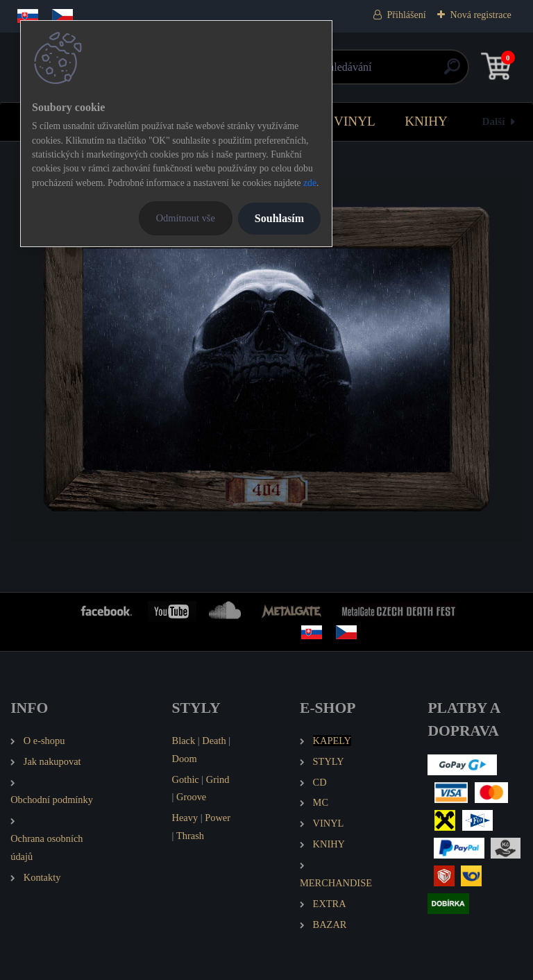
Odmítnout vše (186, 218)
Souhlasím (279, 218)
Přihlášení (407, 15)
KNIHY (426, 121)
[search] (433, 72)
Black (184, 741)
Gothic (186, 779)
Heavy (185, 818)
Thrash (190, 836)
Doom (185, 759)
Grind (218, 779)
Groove (191, 797)
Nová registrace (481, 15)
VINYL (355, 121)
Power (218, 818)
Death (214, 741)
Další (494, 121)
